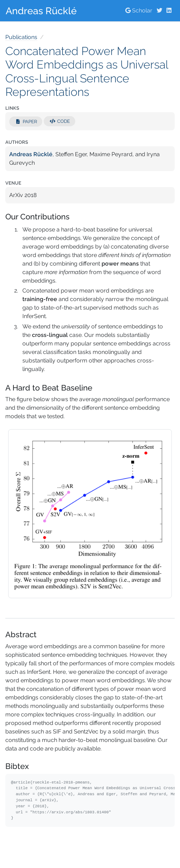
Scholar (139, 10)
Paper (26, 122)
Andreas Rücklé (41, 11)
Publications (21, 37)
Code (59, 121)
